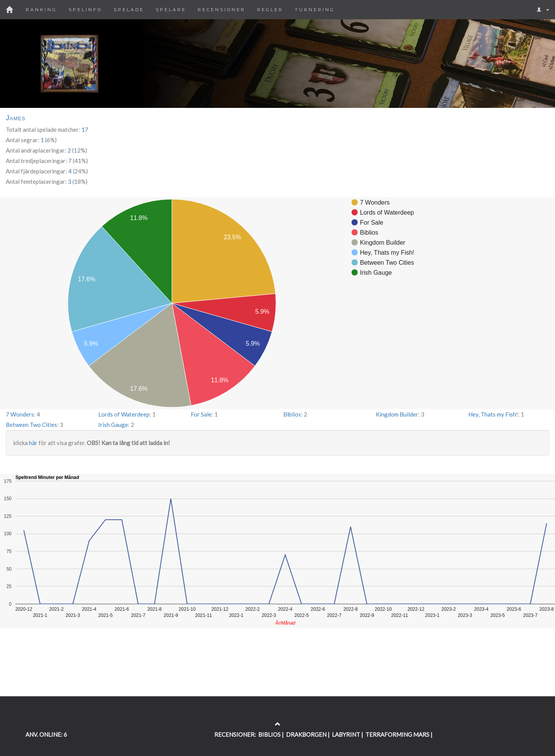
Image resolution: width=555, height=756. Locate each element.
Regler (270, 10)
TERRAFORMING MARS (397, 734)
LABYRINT (346, 734)
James (16, 118)
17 (85, 129)
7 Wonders (20, 414)
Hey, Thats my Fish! (493, 414)
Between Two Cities (31, 425)
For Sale (201, 414)
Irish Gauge (113, 425)
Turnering (315, 10)
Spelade (129, 10)
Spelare (171, 10)
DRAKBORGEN (306, 734)
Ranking (41, 10)
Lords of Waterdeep (124, 414)
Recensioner (222, 10)
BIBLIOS (269, 734)
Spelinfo (85, 10)
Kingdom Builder (397, 414)
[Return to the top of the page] (278, 724)
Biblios (292, 414)
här (33, 443)
